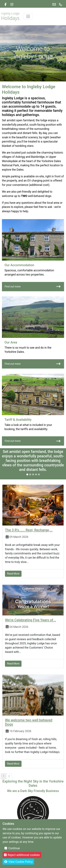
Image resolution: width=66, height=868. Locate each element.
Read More (13, 574)
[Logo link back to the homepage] (10, 16)
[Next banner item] (61, 53)
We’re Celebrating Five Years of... (31, 620)
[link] (5, 4)
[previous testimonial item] (5, 464)
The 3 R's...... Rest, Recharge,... (29, 530)
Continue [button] (12, 848)
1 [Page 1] (4, 776)
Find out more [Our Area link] (33, 364)
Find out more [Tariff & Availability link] (33, 441)
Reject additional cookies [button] (22, 855)
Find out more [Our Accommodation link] (33, 287)
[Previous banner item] (5, 53)
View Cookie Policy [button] (18, 862)
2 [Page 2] (9, 776)
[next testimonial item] (61, 464)
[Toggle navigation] (28, 16)
